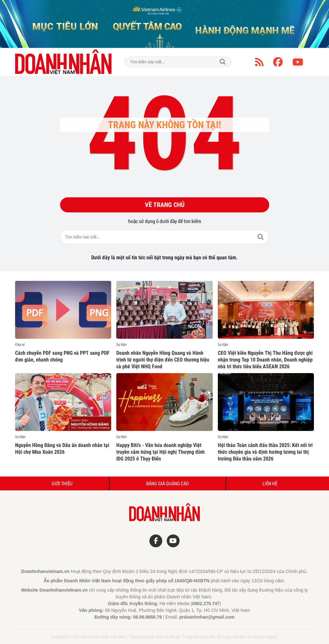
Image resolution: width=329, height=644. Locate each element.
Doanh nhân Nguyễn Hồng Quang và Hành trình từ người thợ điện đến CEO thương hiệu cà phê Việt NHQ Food (163, 360)
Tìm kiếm (223, 62)
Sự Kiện (121, 344)
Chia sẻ (20, 344)
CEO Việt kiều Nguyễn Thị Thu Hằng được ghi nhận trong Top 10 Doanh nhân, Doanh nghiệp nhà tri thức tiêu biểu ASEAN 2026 (265, 360)
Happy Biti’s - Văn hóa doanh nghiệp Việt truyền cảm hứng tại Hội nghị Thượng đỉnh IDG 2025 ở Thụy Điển (160, 452)
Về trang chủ (165, 205)
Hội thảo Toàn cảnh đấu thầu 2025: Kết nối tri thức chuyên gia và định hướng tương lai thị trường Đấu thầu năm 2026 (265, 452)
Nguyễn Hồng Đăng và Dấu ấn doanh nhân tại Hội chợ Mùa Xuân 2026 (62, 449)
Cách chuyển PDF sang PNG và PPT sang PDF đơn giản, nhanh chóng (62, 356)
